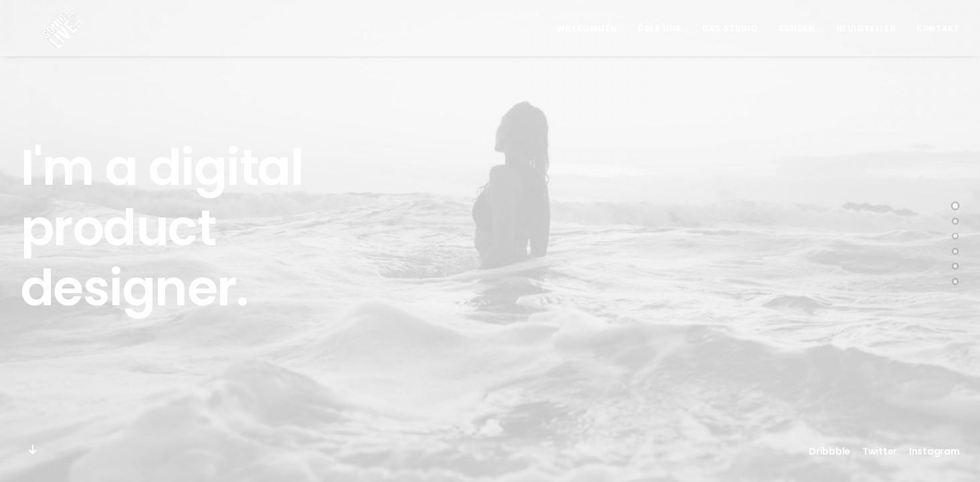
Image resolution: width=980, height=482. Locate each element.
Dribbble (829, 451)
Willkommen (587, 28)
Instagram (934, 451)
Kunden (797, 28)
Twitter (880, 451)
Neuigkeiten (866, 28)
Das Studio (730, 28)
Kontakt (938, 28)
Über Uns (660, 28)
